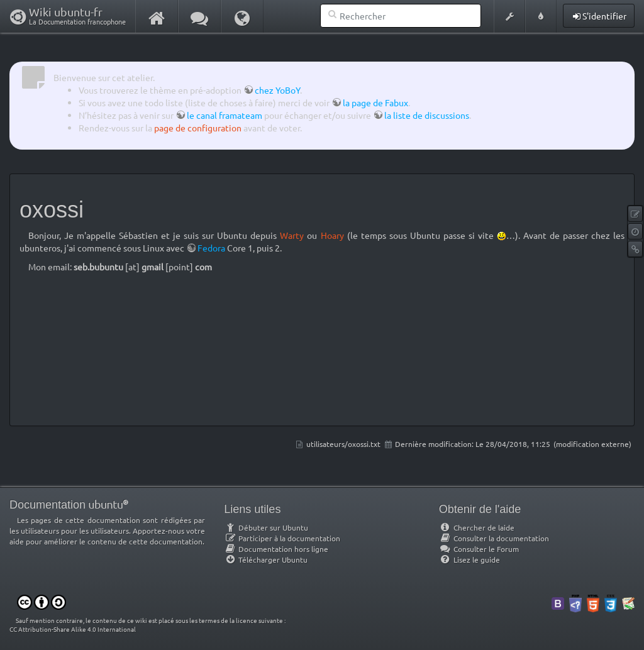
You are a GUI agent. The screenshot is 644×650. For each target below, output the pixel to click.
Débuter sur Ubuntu (266, 527)
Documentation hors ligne (276, 549)
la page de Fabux (375, 102)
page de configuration (198, 128)
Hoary (332, 235)
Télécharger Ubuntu (266, 559)
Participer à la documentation (282, 538)
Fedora (211, 248)
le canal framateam (225, 115)
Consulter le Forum (479, 549)
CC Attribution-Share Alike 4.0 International (73, 629)
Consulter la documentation (494, 538)
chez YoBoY (277, 90)
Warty (292, 235)
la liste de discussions (427, 115)
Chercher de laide (477, 527)
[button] (509, 16)
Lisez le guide (469, 559)
